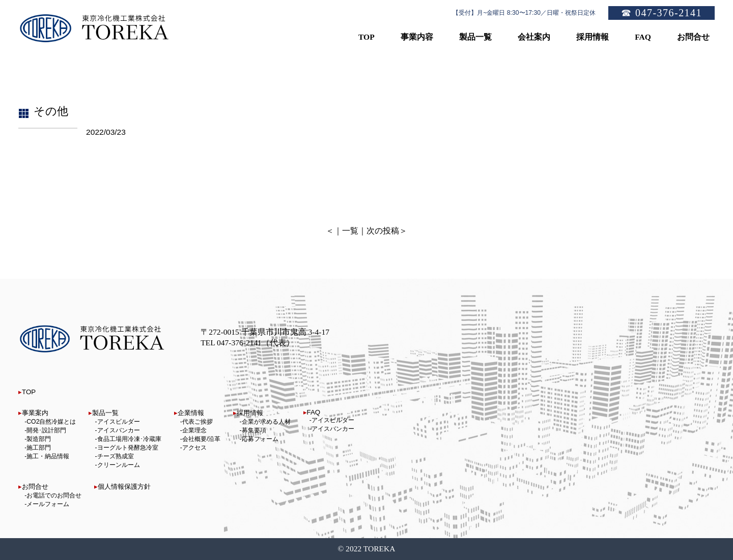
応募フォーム (260, 439)
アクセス (194, 448)
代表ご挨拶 (198, 422)
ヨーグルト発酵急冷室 (128, 448)
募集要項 (254, 430)
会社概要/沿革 (201, 439)
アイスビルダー (119, 422)
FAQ (314, 412)
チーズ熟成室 (116, 456)
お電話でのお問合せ (54, 495)
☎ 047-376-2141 (661, 13)
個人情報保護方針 (124, 487)
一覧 (350, 231)
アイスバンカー (119, 430)
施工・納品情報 (48, 456)
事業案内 (35, 413)
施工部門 (39, 448)
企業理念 (194, 430)
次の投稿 (383, 231)
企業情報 (191, 413)
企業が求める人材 (266, 422)
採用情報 (250, 413)
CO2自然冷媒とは (51, 422)
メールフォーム (48, 504)
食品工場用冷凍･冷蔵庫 (129, 439)
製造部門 (39, 439)
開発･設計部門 (46, 430)
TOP (29, 392)
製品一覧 (105, 413)
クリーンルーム (119, 465)
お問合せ (35, 487)
